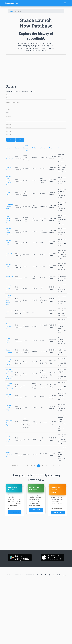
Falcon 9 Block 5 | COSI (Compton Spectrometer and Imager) (10, 374)
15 (42, 466)
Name (8, 148)
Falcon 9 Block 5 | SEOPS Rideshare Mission (9, 181)
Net (50, 148)
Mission (42, 148)
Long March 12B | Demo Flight (9, 423)
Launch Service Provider (13, 102)
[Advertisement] (28, 69)
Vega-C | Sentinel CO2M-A (8, 439)
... (24, 466)
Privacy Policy (19, 575)
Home (11, 11)
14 (39, 466)
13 (35, 466)
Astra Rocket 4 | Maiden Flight (9, 207)
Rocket (34, 148)
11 (27, 466)
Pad (59, 148)
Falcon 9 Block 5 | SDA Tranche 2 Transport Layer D (9, 300)
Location (9, 117)
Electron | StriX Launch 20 (9, 454)
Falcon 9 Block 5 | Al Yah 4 (9, 242)
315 (54, 466)
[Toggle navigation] (65, 3)
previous (15, 466)
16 (46, 466)
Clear (20, 140)
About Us (9, 575)
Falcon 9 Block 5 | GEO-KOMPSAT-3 (10, 362)
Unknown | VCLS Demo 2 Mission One (10, 386)
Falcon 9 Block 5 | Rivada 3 (8, 266)
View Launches (15, 512)
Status (8, 110)
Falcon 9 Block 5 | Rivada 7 (8, 340)
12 (31, 466)
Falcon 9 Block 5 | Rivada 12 (8, 397)
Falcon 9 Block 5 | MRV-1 (8, 288)
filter (11, 140)
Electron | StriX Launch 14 (9, 326)
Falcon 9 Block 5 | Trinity (8, 408)
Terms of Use (30, 575)
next (59, 466)
